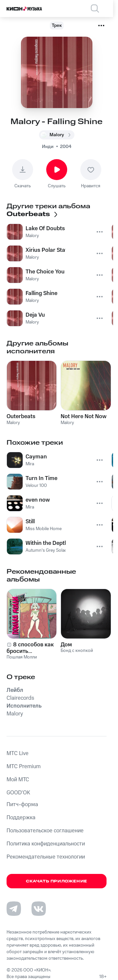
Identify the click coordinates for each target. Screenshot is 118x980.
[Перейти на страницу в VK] (39, 909)
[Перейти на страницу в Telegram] (14, 909)
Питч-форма (22, 804)
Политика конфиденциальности (46, 844)
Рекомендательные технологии (46, 857)
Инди (48, 147)
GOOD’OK (18, 793)
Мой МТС (18, 780)
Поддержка (21, 818)
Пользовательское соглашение (45, 831)
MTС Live (18, 753)
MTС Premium (24, 767)
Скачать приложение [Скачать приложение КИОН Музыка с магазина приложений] (57, 881)
